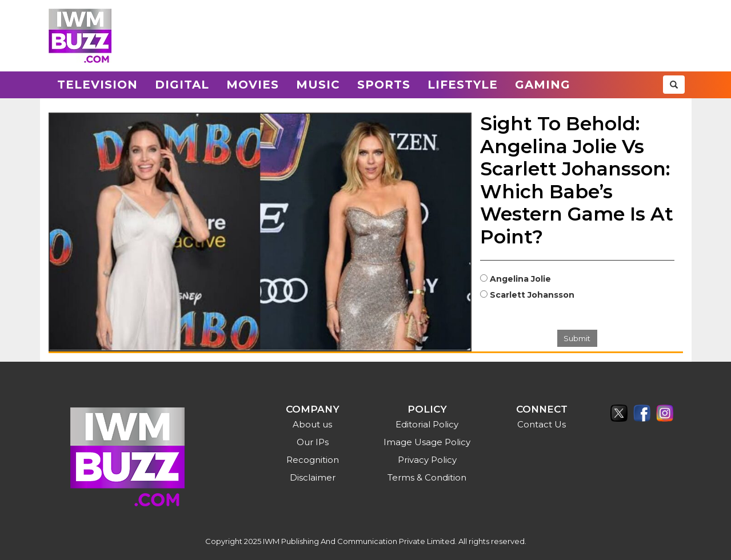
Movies (253, 85)
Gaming (543, 85)
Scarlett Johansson (532, 295)
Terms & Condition (427, 477)
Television (97, 85)
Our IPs (313, 442)
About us (312, 424)
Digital (182, 85)
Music (318, 85)
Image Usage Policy (427, 442)
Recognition (313, 460)
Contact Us (542, 424)
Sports (384, 85)
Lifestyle (463, 85)
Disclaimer (313, 477)
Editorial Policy (427, 424)
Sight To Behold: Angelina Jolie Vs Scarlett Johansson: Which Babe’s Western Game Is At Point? (577, 180)
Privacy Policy (427, 460)
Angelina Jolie (520, 279)
